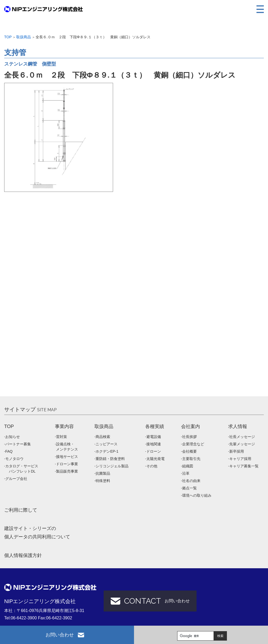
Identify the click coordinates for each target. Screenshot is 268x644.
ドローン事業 (67, 464)
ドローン (154, 451)
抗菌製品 (103, 473)
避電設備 (154, 437)
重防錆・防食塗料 (110, 459)
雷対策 (62, 437)
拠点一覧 (189, 488)
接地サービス (67, 457)
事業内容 (64, 426)
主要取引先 (191, 459)
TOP (9, 426)
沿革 (186, 473)
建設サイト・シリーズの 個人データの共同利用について (37, 533)
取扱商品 (24, 37)
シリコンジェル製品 (112, 466)
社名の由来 (191, 481)
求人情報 (238, 426)
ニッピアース (107, 444)
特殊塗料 (103, 481)
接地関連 (154, 444)
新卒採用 (237, 451)
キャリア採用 (240, 459)
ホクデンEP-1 (107, 451)
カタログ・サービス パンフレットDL (22, 469)
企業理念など (193, 444)
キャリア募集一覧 (244, 466)
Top (8, 37)
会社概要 (189, 451)
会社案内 (191, 426)
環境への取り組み (197, 495)
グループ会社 (16, 479)
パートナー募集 (18, 444)
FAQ (9, 451)
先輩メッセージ (242, 444)
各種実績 (155, 426)
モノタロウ (14, 459)
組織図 (188, 466)
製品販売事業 (67, 471)
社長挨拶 (189, 437)
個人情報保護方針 (23, 555)
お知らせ (13, 437)
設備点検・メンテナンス (67, 447)
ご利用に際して (21, 510)
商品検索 (103, 437)
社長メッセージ (242, 437)
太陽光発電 (155, 459)
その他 (152, 466)
